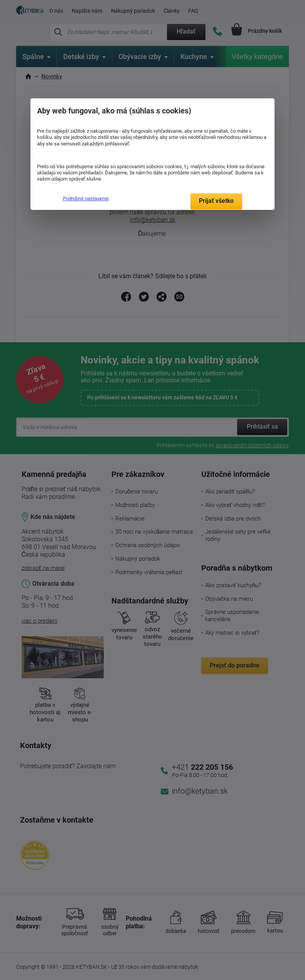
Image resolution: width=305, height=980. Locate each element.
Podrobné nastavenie (86, 199)
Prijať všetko (216, 201)
